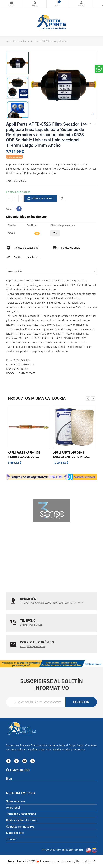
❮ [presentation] (88, 398)
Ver (55, 233)
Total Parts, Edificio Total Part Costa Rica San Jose (51, 603)
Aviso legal (13, 808)
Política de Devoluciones (21, 820)
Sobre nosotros (16, 801)
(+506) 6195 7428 (31, 625)
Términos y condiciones (21, 814)
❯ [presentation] (93, 398)
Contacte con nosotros (20, 827)
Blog (9, 779)
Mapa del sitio (15, 833)
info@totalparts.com (33, 646)
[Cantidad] (15, 198)
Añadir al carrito (41, 199)
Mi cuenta (81, 2)
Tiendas (11, 839)
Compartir (19, 209)
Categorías (12, 2)
